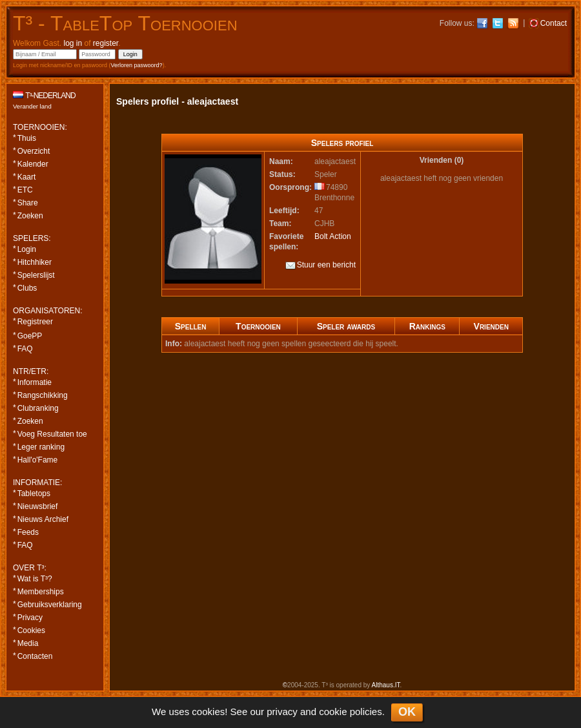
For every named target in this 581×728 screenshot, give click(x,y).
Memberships (41, 592)
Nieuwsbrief (38, 506)
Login (27, 249)
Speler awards (346, 326)
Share (28, 203)
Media (28, 643)
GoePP (30, 336)
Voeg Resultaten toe (52, 434)
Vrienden (491, 326)
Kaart (27, 177)
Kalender (33, 164)
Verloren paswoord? (137, 65)
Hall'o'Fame (38, 460)
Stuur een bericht (321, 265)
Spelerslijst (36, 275)
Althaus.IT (386, 685)
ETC (25, 190)
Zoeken (30, 216)
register (106, 43)
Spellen (191, 326)
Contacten (35, 656)
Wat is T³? (35, 579)
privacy (282, 712)
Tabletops (34, 494)
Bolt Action (333, 236)
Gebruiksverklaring (50, 605)
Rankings (427, 326)
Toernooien (258, 326)
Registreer (35, 322)
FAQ (25, 349)
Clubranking (38, 408)
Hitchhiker (35, 262)
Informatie (35, 382)
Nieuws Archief (43, 519)
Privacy (30, 618)
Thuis (27, 138)
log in (73, 43)
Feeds (28, 532)
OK (407, 712)
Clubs (27, 288)
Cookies (31, 630)
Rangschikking (43, 395)
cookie (333, 712)
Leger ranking (41, 447)
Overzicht (34, 151)
